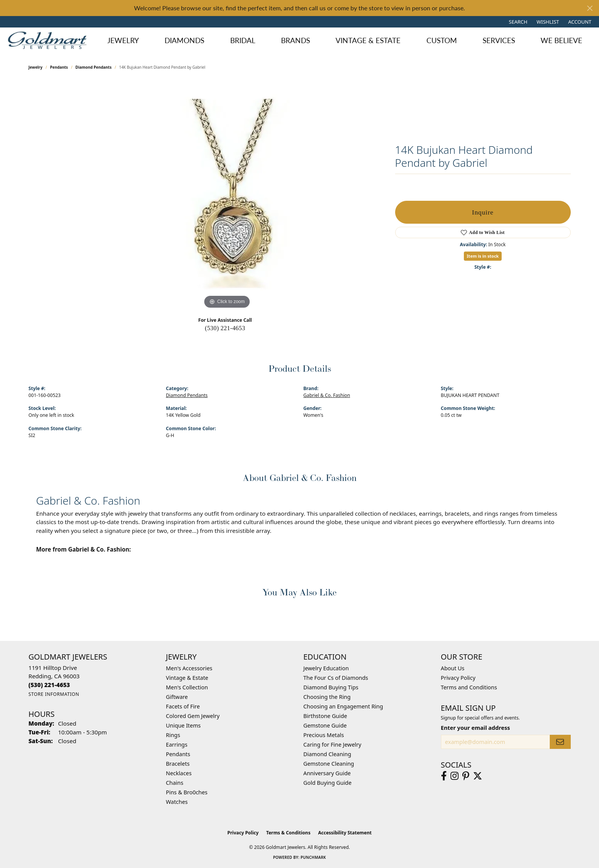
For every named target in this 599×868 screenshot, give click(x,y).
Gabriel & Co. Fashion (327, 395)
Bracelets (178, 764)
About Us (453, 668)
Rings (173, 735)
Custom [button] (442, 40)
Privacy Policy (458, 678)
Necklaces (179, 773)
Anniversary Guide (327, 773)
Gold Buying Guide (328, 783)
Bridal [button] (243, 40)
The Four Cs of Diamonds (336, 678)
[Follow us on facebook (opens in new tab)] (444, 776)
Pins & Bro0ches (187, 792)
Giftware (177, 697)
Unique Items (183, 725)
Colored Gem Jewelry (193, 716)
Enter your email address (475, 728)
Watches (177, 802)
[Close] (590, 8)
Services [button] (499, 40)
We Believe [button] (561, 40)
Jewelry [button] (123, 40)
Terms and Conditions (469, 687)
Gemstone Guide (325, 725)
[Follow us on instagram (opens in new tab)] (454, 776)
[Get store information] (54, 694)
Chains (175, 783)
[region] (227, 196)
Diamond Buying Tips (331, 687)
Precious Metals (324, 735)
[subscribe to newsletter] (560, 742)
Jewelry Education (326, 668)
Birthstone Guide (325, 716)
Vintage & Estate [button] (368, 40)
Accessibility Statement (345, 833)
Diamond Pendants (94, 67)
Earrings (177, 745)
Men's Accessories (189, 668)
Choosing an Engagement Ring (343, 706)
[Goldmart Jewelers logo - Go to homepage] (49, 40)
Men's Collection (187, 687)
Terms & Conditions (288, 833)
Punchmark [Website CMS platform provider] (313, 857)
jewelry (36, 67)
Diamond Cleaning (327, 754)
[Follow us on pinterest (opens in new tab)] (466, 776)
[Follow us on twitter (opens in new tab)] (478, 776)
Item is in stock (483, 256)
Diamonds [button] (184, 40)
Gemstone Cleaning (329, 764)
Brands (295, 40)
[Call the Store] (49, 685)
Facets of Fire (183, 706)
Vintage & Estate (187, 678)
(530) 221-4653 (225, 328)
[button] (517, 22)
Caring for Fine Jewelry (333, 745)
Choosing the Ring (327, 697)
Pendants (59, 67)
